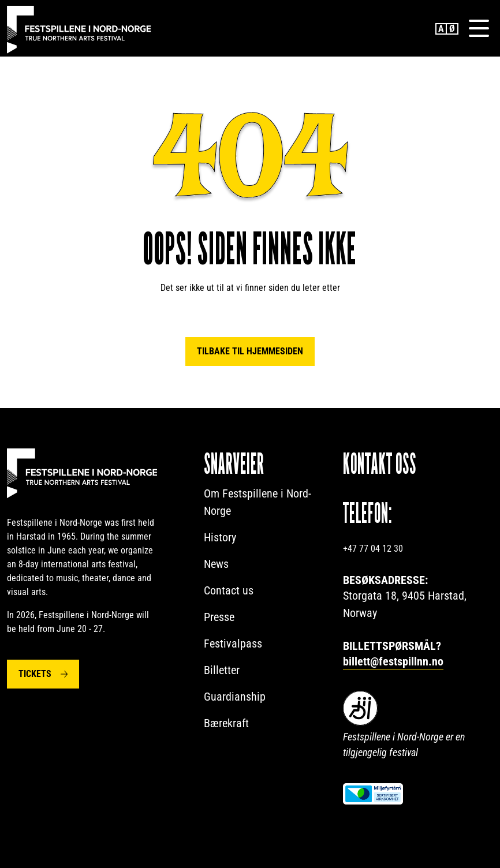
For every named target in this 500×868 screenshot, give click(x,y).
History (220, 537)
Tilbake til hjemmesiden (250, 351)
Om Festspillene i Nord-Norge (258, 502)
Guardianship (235, 697)
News (216, 564)
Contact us (229, 590)
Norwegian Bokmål (453, 29)
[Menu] (479, 28)
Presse (219, 617)
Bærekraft (226, 723)
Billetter (222, 670)
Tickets (35, 674)
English (441, 29)
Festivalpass (233, 643)
